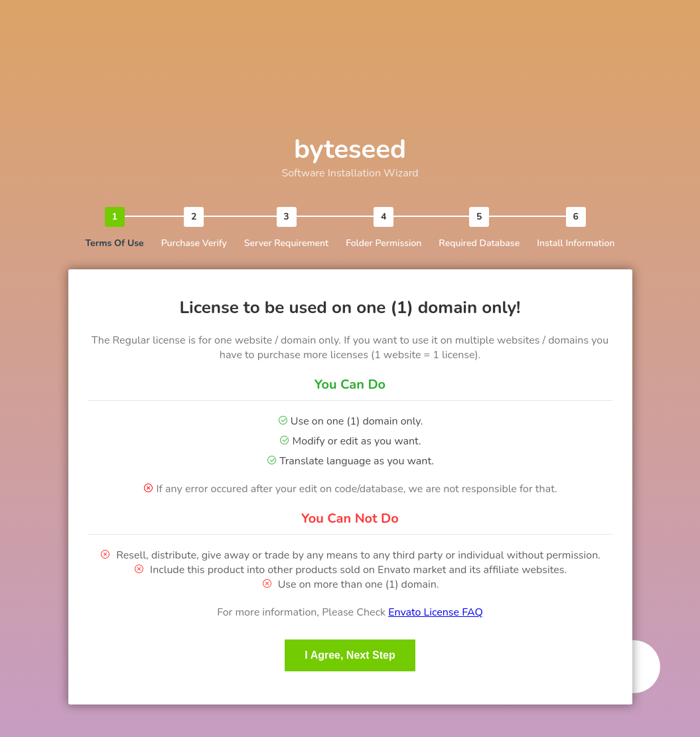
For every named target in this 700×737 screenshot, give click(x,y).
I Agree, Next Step (350, 655)
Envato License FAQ (436, 612)
